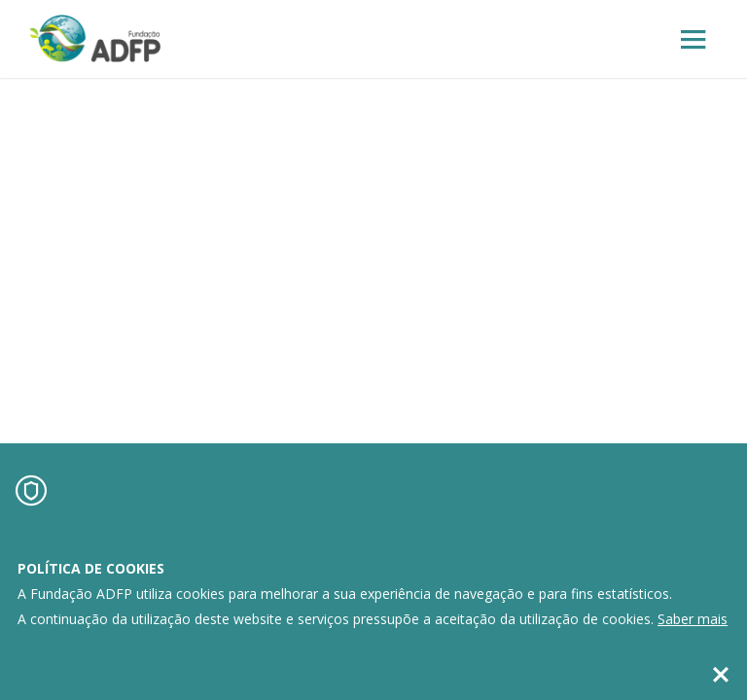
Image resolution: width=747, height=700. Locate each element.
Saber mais (693, 619)
